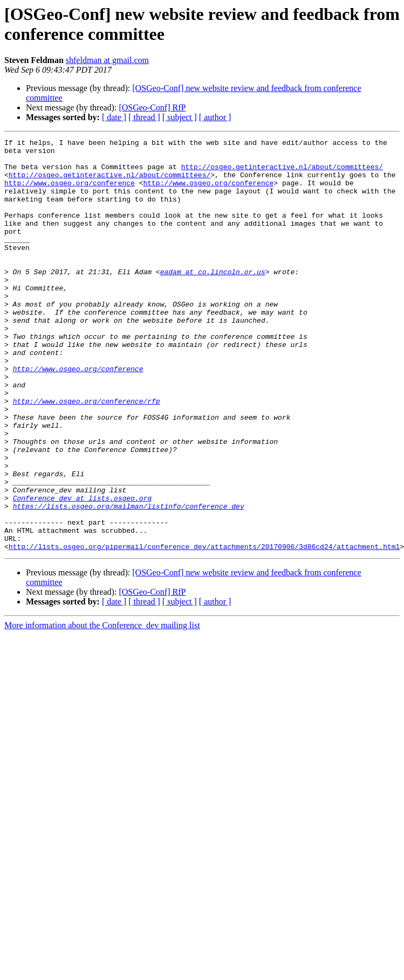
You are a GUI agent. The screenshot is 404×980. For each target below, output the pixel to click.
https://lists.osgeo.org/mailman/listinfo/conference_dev (129, 580)
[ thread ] (144, 117)
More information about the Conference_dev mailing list (102, 708)
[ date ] (114, 117)
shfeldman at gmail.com (107, 60)
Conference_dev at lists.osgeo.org (82, 571)
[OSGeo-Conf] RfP (152, 107)
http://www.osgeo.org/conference (70, 192)
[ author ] (215, 117)
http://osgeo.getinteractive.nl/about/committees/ (282, 173)
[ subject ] (180, 117)
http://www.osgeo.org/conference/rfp (87, 454)
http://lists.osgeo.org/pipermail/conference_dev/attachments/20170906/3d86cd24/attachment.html (204, 629)
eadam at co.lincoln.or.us (213, 299)
